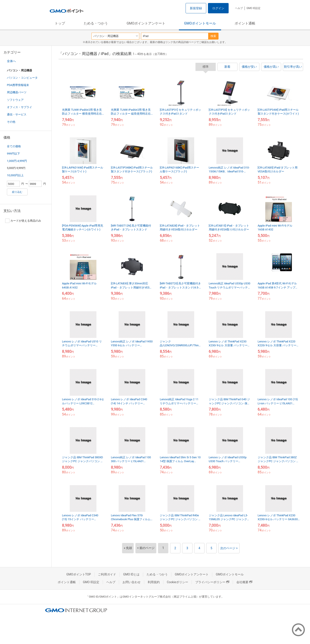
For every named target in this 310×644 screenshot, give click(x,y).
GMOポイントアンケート (146, 23)
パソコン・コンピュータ (22, 78)
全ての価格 (14, 146)
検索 (213, 36)
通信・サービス (17, 114)
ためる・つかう (96, 23)
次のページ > (229, 548)
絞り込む (17, 192)
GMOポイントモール (200, 23)
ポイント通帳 (245, 23)
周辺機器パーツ (17, 92)
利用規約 (154, 582)
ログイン (218, 8)
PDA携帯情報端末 (18, 85)
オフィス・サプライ (19, 107)
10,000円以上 (15, 175)
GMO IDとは (131, 574)
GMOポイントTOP (79, 574)
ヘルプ (239, 8)
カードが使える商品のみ (23, 221)
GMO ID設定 (253, 8)
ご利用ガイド (107, 574)
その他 (11, 122)
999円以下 (13, 154)
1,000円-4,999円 (17, 161)
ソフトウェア (15, 100)
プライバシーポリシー (212, 582)
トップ (60, 23)
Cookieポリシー (177, 582)
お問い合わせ (132, 582)
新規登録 (196, 8)
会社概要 (244, 582)
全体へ (11, 61)
